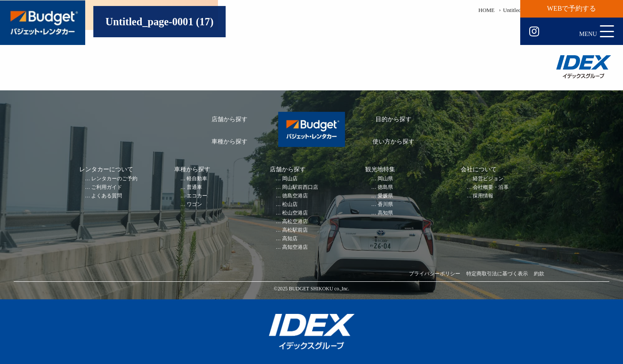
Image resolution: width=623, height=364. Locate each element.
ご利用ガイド (107, 187)
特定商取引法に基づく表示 (497, 274)
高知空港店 (295, 247)
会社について (479, 169)
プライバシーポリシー (435, 274)
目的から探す (393, 119)
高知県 (385, 213)
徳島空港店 (295, 196)
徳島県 (385, 187)
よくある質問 (107, 196)
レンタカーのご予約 (114, 179)
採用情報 (483, 196)
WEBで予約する (572, 8)
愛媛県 (385, 196)
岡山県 (385, 179)
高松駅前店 (295, 230)
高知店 (290, 239)
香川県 (385, 204)
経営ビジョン (488, 179)
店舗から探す (230, 119)
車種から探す (230, 142)
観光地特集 (380, 169)
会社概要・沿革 (491, 187)
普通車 (194, 187)
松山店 (290, 204)
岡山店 (290, 179)
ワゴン (194, 204)
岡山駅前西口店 (300, 187)
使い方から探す (393, 142)
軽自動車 (197, 179)
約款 (539, 274)
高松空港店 (295, 222)
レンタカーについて (106, 169)
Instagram (534, 32)
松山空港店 (295, 213)
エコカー (197, 196)
